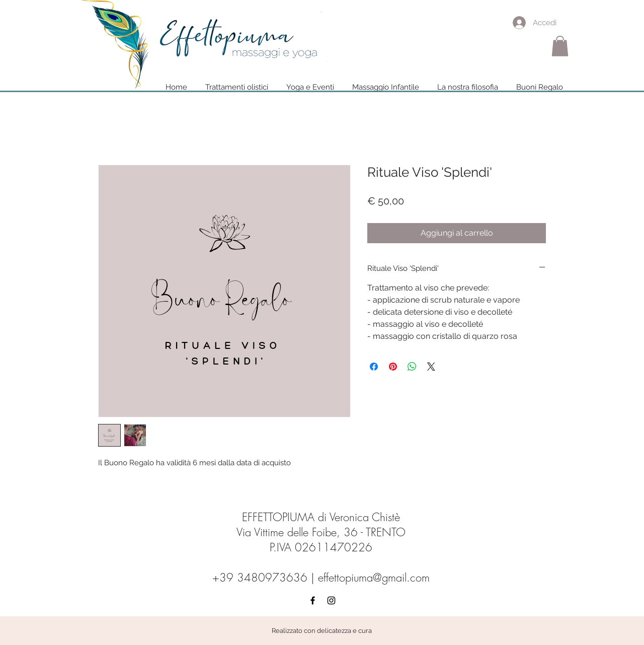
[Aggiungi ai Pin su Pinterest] (393, 367)
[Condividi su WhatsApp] (412, 367)
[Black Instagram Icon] (331, 600)
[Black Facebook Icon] (313, 600)
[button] (560, 46)
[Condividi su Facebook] (374, 367)
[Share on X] (431, 367)
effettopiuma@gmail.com (374, 578)
